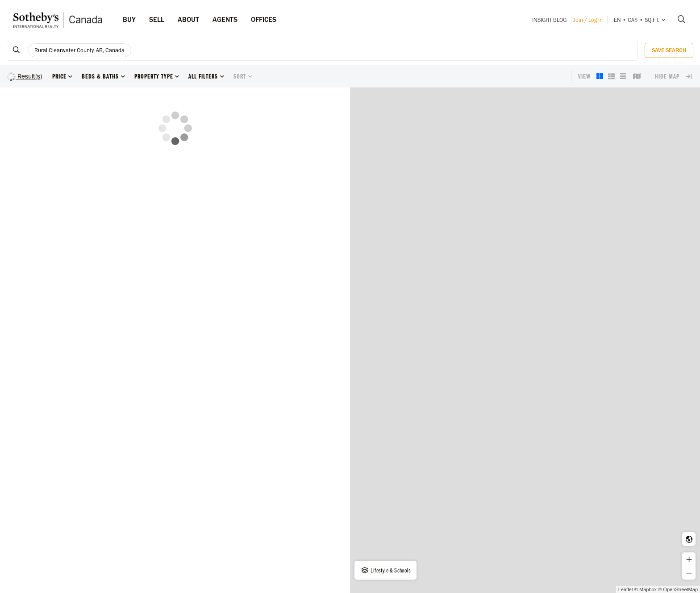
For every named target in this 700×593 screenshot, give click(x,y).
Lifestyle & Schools (385, 570)
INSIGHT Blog (549, 20)
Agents (225, 19)
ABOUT (188, 19)
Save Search (669, 50)
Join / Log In (588, 20)
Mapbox (648, 589)
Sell (157, 19)
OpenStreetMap (680, 589)
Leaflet (626, 589)
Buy (129, 19)
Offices (264, 19)
